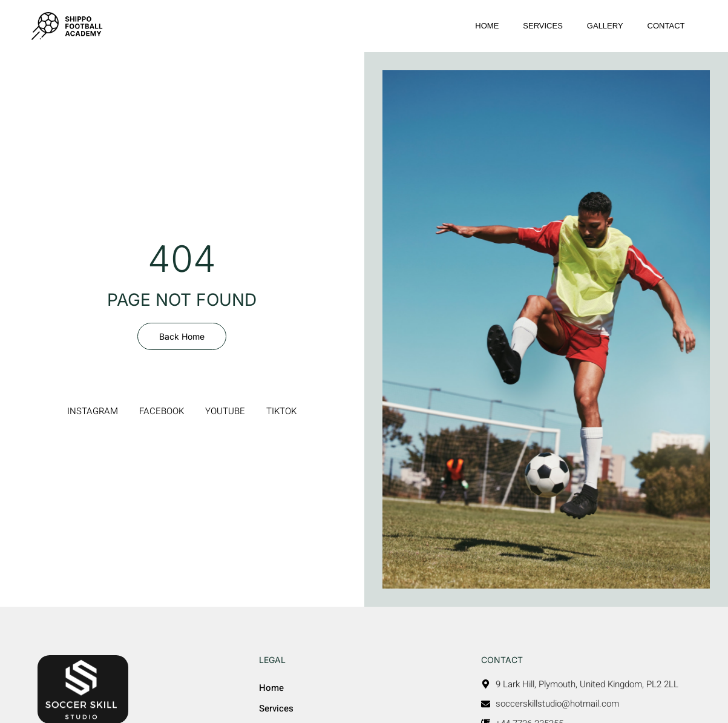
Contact (666, 26)
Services (543, 26)
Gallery (605, 26)
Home (487, 26)
